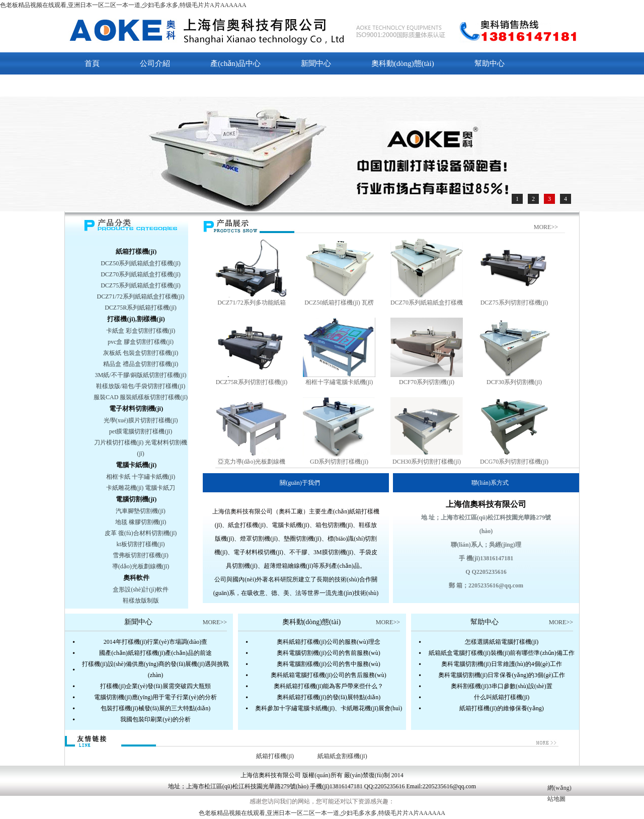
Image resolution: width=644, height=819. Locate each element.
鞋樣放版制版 (141, 601)
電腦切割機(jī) (136, 499)
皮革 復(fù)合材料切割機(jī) (141, 533)
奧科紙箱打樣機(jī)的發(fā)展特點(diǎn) (329, 697)
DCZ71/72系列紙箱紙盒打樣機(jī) (141, 296)
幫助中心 (490, 63)
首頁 (92, 63)
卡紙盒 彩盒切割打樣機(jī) (141, 331)
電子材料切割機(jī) (136, 408)
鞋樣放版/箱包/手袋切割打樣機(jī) (141, 386)
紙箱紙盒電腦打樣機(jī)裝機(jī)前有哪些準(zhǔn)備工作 (502, 653)
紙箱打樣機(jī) (136, 251)
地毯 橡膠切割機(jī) (141, 522)
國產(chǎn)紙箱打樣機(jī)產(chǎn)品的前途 (155, 653)
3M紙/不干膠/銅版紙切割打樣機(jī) (141, 375)
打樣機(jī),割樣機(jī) (136, 319)
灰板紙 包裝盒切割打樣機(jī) (141, 353)
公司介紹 (155, 63)
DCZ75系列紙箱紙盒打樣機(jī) (141, 285)
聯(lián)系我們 (108, 86)
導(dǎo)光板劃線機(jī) (141, 566)
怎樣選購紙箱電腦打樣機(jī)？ (502, 642)
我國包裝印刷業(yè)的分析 (155, 719)
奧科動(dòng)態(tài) (403, 63)
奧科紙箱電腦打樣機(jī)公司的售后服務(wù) (328, 675)
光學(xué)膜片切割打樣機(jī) (141, 420)
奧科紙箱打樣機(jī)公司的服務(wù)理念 (328, 642)
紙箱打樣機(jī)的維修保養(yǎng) (502, 708)
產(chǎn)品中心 (235, 63)
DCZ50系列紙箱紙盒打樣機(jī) (141, 263)
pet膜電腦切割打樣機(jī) (141, 431)
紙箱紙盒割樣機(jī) (342, 756)
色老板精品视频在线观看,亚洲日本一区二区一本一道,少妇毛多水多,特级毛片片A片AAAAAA (123, 5)
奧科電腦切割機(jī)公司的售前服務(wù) (328, 653)
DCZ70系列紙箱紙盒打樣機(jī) (141, 274)
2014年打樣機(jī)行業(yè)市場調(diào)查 (156, 642)
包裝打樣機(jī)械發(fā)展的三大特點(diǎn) (155, 708)
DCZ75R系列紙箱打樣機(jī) (141, 308)
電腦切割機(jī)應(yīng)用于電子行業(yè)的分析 (155, 697)
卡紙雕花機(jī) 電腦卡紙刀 (141, 488)
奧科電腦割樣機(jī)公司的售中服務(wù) (328, 664)
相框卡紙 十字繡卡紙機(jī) (141, 477)
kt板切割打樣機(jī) (141, 544)
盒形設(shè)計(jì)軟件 (141, 589)
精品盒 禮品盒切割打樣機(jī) (141, 364)
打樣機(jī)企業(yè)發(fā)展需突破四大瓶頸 (155, 686)
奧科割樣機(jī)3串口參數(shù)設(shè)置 (501, 686)
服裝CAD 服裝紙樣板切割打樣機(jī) (141, 397)
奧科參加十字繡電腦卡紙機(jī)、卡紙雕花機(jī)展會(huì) (329, 708)
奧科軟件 (136, 578)
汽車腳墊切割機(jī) (141, 511)
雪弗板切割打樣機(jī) (141, 555)
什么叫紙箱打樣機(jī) (502, 697)
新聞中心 (316, 63)
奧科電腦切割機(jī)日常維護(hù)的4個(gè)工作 (502, 664)
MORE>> (546, 227)
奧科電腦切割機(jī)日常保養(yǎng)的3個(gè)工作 (502, 675)
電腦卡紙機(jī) (136, 465)
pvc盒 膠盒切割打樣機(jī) (141, 342)
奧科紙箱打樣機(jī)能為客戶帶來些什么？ (329, 686)
